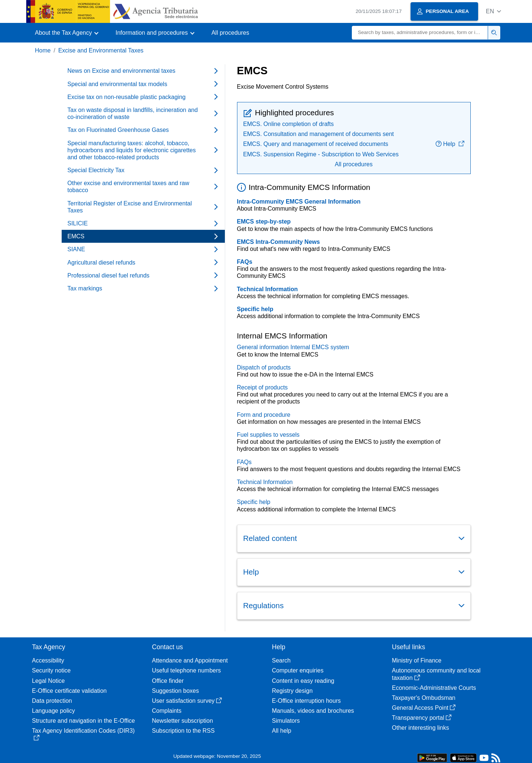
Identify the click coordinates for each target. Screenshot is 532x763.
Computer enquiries (298, 670)
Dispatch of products (264, 367)
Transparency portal (422, 718)
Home (43, 50)
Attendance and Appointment (190, 660)
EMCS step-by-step (264, 222)
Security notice (52, 670)
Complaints (167, 711)
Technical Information (267, 289)
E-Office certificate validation (69, 691)
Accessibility (48, 660)
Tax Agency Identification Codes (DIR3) (83, 734)
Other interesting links (421, 728)
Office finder (168, 681)
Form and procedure (264, 415)
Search (282, 660)
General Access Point (424, 708)
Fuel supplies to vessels (268, 435)
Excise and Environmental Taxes (101, 50)
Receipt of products (262, 387)
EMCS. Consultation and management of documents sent (319, 134)
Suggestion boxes (176, 691)
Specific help (255, 309)
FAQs (245, 262)
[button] (493, 11)
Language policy (54, 711)
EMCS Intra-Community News (279, 242)
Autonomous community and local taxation (436, 674)
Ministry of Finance (417, 660)
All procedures (230, 33)
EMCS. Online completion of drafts (289, 124)
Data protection (52, 701)
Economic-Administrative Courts (434, 688)
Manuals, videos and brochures (313, 711)
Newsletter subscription (183, 721)
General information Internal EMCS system (293, 347)
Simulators (286, 721)
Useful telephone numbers (187, 670)
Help (450, 144)
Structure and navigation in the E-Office (84, 721)
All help (282, 731)
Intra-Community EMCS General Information (299, 202)
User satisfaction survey (187, 701)
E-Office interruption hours (306, 701)
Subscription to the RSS (183, 731)
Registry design (292, 691)
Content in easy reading (303, 681)
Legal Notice (49, 681)
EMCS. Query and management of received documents (316, 144)
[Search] (420, 33)
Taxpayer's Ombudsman (424, 698)
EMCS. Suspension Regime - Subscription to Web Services (321, 154)
